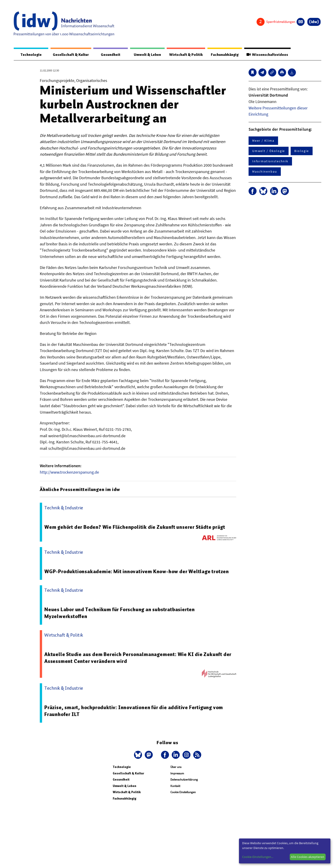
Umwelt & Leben (142, 55)
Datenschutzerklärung (184, 780)
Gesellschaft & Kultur (68, 55)
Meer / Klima (263, 141)
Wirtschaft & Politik (182, 55)
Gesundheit (107, 55)
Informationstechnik (270, 161)
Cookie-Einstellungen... (258, 857)
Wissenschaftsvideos (266, 55)
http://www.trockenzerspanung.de (69, 472)
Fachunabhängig (222, 55)
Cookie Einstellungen (183, 792)
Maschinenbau (265, 172)
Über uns (176, 767)
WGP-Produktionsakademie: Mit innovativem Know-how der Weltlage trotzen (139, 572)
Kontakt (175, 786)
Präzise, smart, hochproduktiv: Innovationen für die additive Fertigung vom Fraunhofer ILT (136, 711)
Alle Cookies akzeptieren (308, 857)
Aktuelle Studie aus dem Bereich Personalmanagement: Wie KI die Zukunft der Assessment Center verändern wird (136, 658)
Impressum (177, 774)
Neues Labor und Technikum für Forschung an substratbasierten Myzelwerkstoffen (122, 613)
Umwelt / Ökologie (269, 151)
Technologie (29, 55)
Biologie (301, 151)
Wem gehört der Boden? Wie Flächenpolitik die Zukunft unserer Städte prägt (138, 527)
